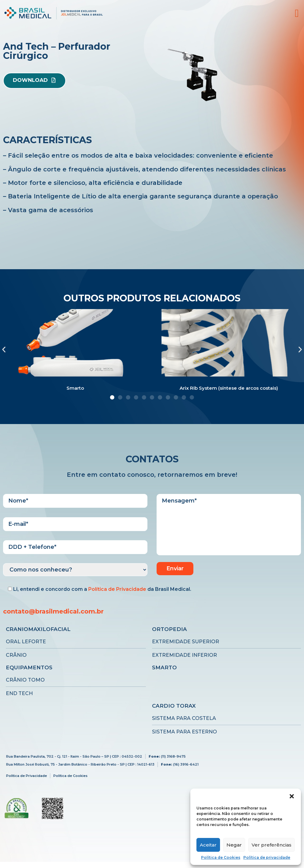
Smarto (75, 388)
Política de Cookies (221, 857)
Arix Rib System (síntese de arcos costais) (229, 388)
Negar (234, 845)
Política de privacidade (267, 857)
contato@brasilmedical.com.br (53, 611)
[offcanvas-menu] (297, 13)
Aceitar (208, 845)
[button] (292, 796)
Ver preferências (272, 845)
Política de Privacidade (117, 589)
